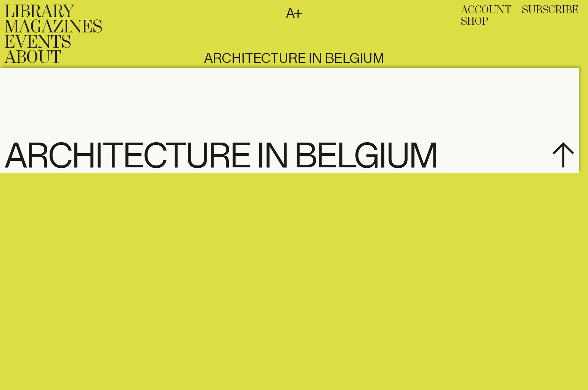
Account (486, 10)
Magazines (53, 27)
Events (38, 43)
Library (39, 12)
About (33, 58)
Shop (475, 22)
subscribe (550, 10)
